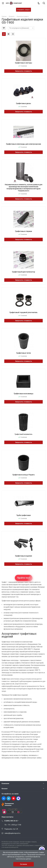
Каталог (5, 789)
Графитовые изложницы (24, 394)
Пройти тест (24, 578)
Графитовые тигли (23, 353)
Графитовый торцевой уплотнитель (23, 312)
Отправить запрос (23, 10)
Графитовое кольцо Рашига (23, 475)
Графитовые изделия (24, 556)
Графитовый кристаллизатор (24, 272)
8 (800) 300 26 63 (11, 821)
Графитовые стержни (24, 231)
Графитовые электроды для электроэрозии (24, 144)
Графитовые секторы (24, 63)
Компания (5, 783)
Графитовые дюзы (23, 103)
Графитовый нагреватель (23, 434)
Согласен (23, 864)
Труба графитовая (23, 515)
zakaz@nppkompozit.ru (12, 833)
